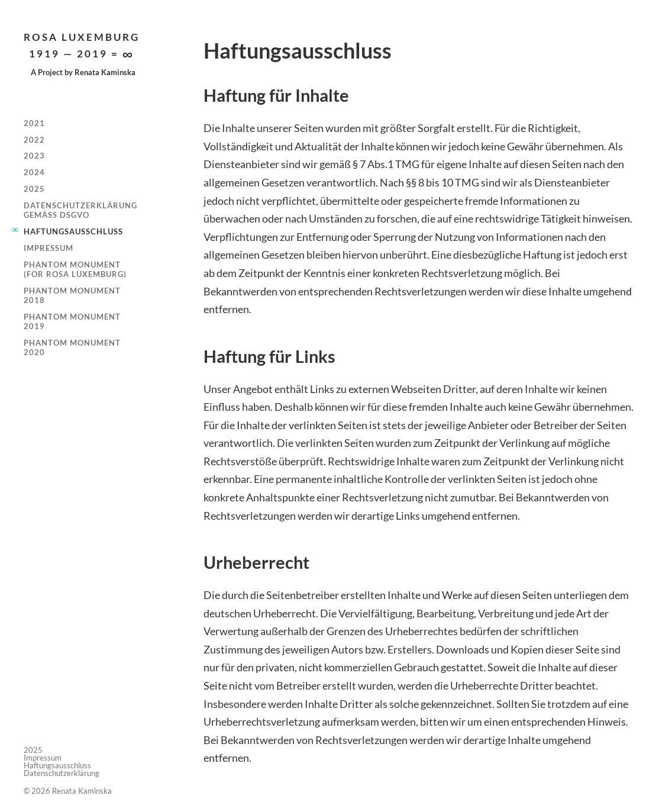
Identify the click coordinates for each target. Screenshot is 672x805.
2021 (34, 123)
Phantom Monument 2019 (72, 321)
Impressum (49, 248)
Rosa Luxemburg (82, 46)
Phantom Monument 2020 (72, 347)
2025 (34, 189)
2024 (34, 172)
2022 (34, 140)
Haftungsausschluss (73, 231)
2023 (34, 156)
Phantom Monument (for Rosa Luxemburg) (75, 269)
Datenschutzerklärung (62, 773)
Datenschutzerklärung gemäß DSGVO (80, 210)
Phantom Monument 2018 (72, 295)
